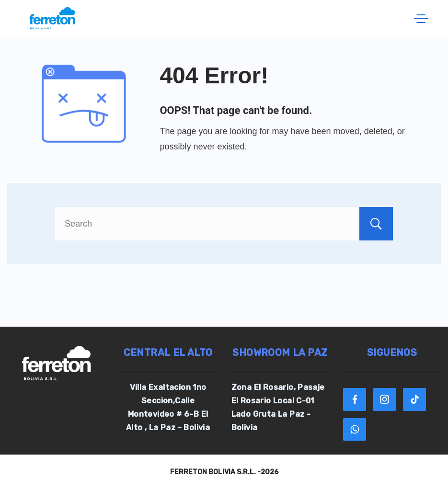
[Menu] (421, 19)
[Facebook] (355, 399)
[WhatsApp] (355, 430)
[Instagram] (385, 399)
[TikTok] (414, 399)
